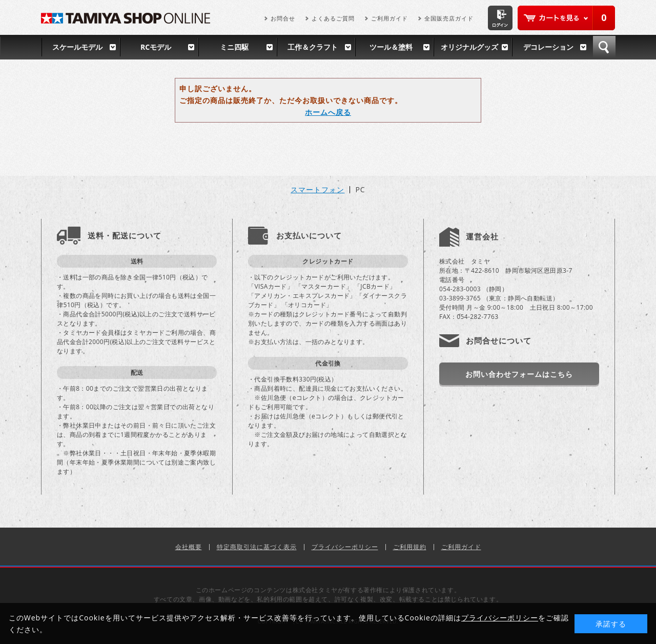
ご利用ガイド (389, 18)
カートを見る (566, 18)
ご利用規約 (410, 547)
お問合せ (283, 18)
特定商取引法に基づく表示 (257, 547)
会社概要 (189, 547)
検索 (604, 47)
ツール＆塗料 (391, 47)
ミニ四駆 (234, 47)
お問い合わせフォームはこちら (519, 374)
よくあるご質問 (333, 18)
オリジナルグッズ (469, 47)
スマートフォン (317, 190)
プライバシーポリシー (345, 547)
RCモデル (156, 47)
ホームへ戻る (328, 112)
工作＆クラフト (313, 47)
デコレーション (548, 47)
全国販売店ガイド (449, 18)
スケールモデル (77, 47)
